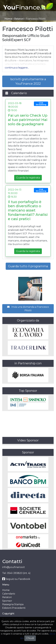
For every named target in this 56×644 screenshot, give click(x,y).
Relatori (19, 19)
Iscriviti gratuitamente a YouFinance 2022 (28, 81)
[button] (17, 68)
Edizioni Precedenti (14, 608)
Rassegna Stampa (13, 604)
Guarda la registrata (28, 178)
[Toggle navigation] (4, 14)
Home (8, 19)
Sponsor (7, 601)
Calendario (9, 594)
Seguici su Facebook (16, 579)
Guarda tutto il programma (28, 266)
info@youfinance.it (14, 567)
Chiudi (30, 638)
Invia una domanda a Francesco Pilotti (28, 309)
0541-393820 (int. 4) (19, 573)
